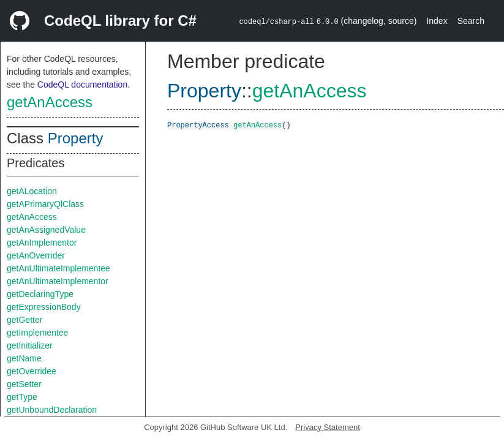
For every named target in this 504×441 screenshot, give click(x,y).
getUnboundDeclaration (52, 410)
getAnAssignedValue (46, 230)
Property (76, 138)
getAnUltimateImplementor (58, 281)
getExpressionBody (44, 307)
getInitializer (30, 345)
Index (437, 21)
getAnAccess (50, 102)
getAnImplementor (42, 243)
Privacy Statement (328, 427)
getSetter (24, 384)
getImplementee (37, 333)
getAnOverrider (36, 255)
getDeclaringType (40, 294)
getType (22, 397)
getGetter (24, 320)
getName (24, 358)
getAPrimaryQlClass (45, 204)
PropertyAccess (198, 125)
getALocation (32, 191)
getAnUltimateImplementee (58, 268)
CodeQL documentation (82, 85)
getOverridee (32, 371)
